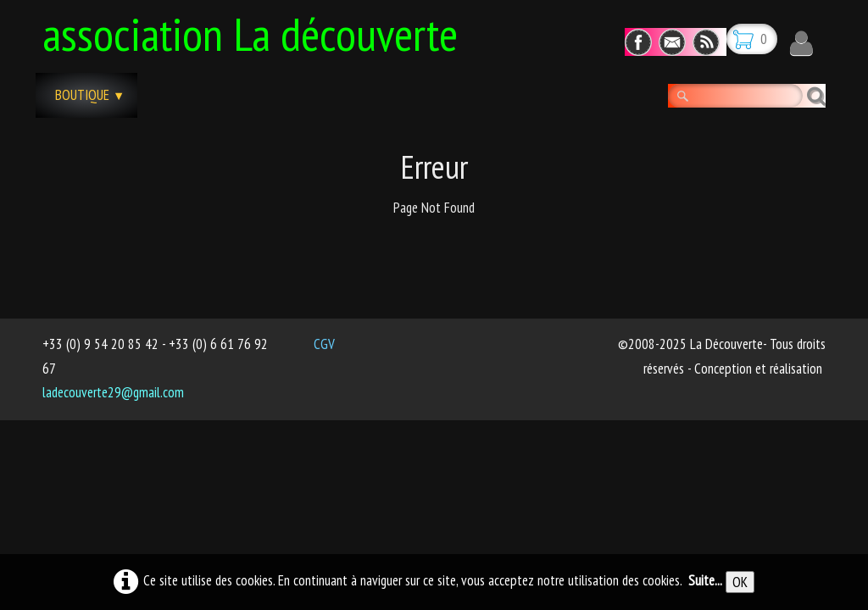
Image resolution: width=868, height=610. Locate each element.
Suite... (705, 580)
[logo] (256, 31)
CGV (324, 344)
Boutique (90, 95)
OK (740, 582)
